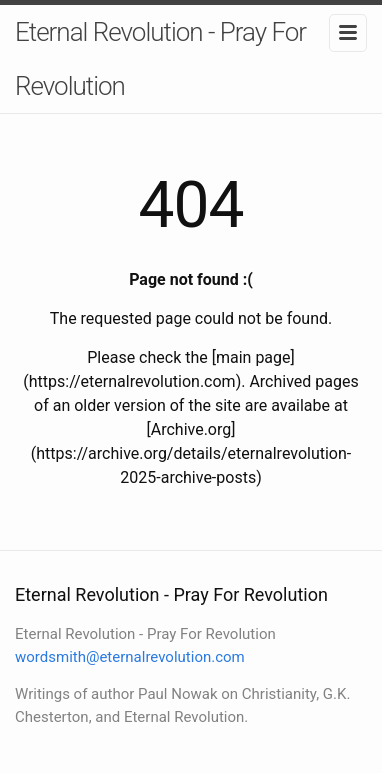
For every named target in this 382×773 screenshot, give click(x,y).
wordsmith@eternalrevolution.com (130, 657)
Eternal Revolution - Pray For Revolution (160, 59)
